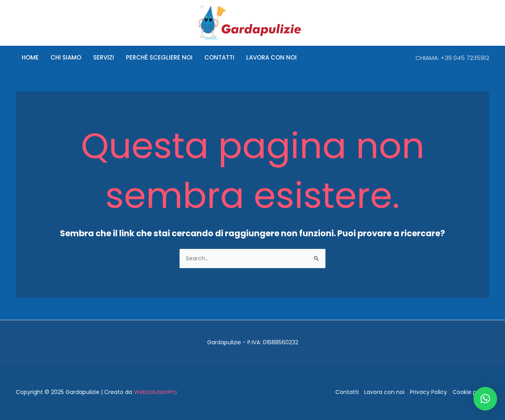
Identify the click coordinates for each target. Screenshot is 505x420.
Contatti (219, 57)
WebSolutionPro (155, 392)
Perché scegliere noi (159, 57)
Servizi (104, 57)
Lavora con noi (271, 57)
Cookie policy (471, 392)
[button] (485, 399)
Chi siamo (66, 57)
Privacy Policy (428, 392)
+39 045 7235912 (465, 58)
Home (30, 57)
